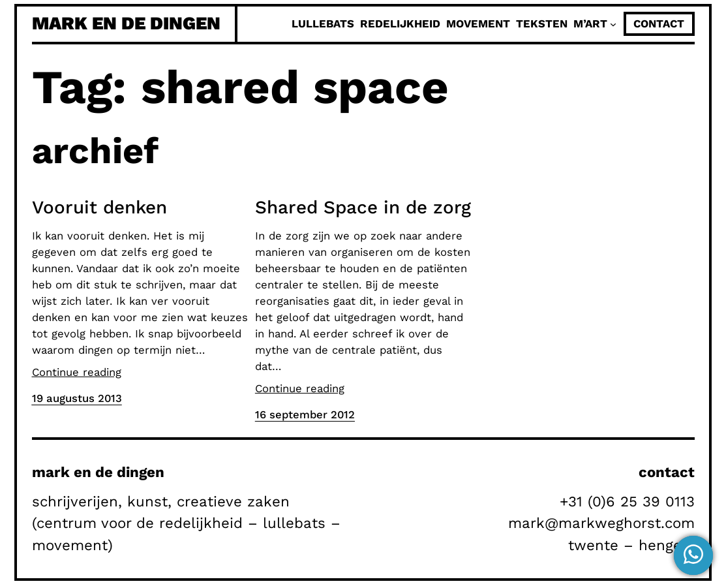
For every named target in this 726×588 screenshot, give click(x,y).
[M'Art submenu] (613, 24)
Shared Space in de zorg (363, 207)
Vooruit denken (99, 207)
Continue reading (77, 372)
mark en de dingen (126, 23)
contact (659, 23)
